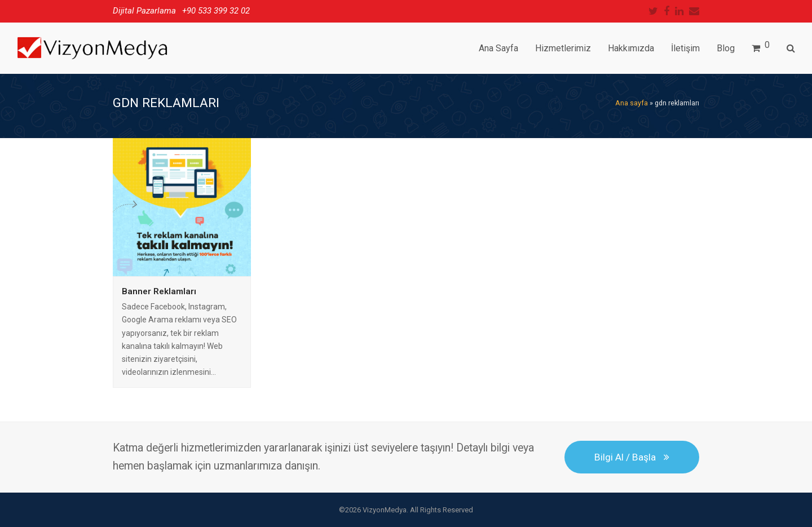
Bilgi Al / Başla (632, 457)
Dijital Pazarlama (144, 11)
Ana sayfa (632, 103)
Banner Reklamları (159, 291)
